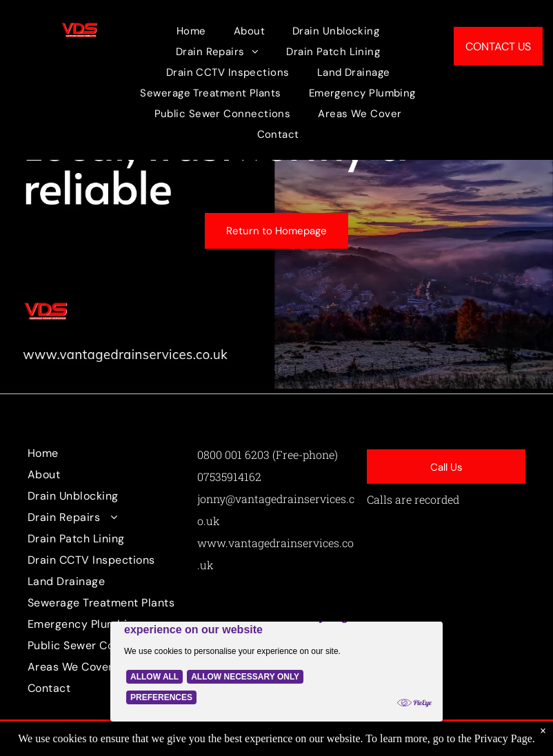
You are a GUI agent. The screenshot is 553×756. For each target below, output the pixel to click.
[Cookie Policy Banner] (276, 661)
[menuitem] (191, 31)
